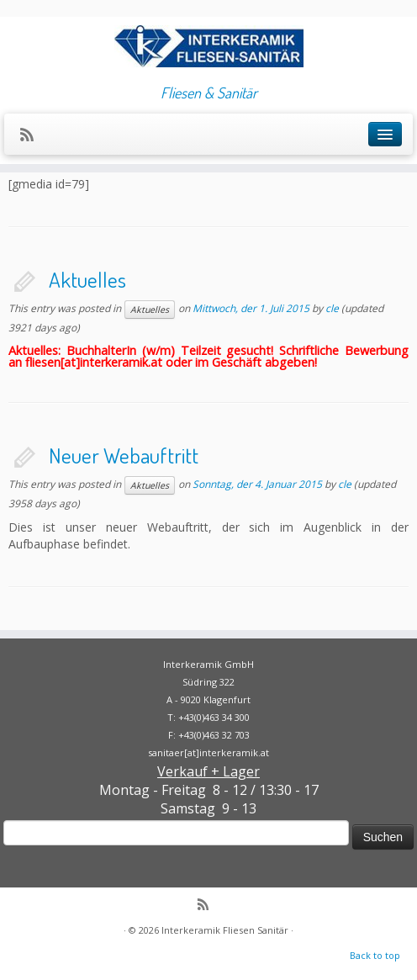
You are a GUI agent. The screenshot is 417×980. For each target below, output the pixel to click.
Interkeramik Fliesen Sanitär (225, 930)
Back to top (375, 955)
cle (332, 308)
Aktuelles (87, 279)
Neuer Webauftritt (124, 455)
